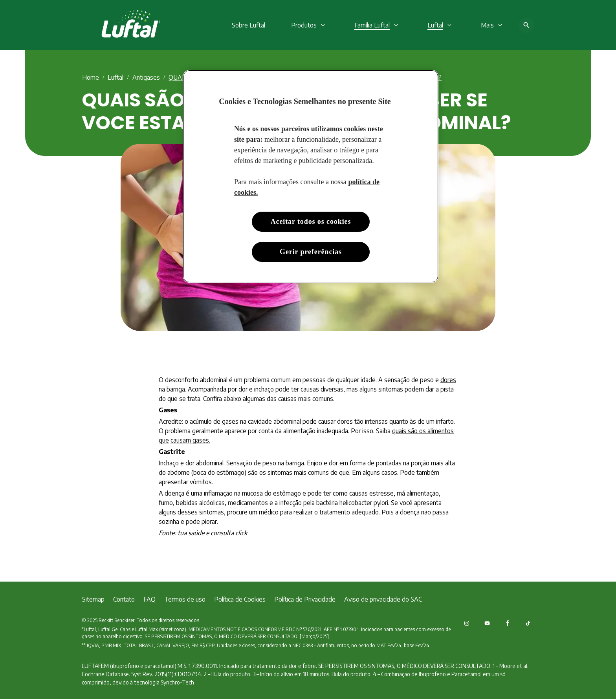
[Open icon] (526, 25)
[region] (311, 176)
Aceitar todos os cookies (311, 221)
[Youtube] (487, 623)
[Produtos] (304, 25)
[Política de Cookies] (240, 599)
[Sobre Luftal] (248, 25)
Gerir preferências (311, 252)
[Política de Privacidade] (305, 599)
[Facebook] (508, 623)
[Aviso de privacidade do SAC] (383, 599)
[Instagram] (467, 623)
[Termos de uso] (185, 599)
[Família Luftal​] (372, 25)
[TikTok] (528, 623)
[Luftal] (435, 25)
